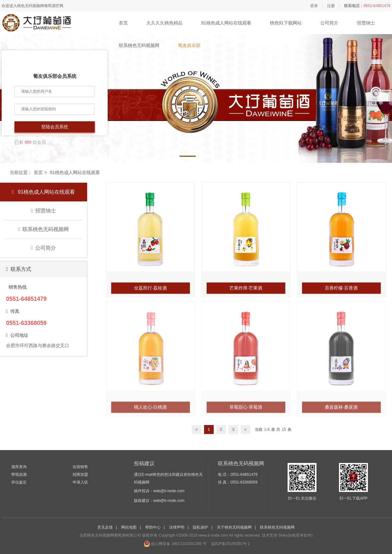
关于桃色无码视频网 (234, 527)
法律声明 (177, 527)
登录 (314, 6)
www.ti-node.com (213, 535)
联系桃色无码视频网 (139, 45)
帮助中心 (153, 527)
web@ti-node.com (169, 491)
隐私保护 (200, 527)
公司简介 (329, 23)
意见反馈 (105, 527)
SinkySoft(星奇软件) (295, 535)
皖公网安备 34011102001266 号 (175, 544)
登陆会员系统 (55, 127)
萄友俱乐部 (189, 45)
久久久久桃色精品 (165, 23)
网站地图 (129, 527)
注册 (331, 6)
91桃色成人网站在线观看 (226, 23)
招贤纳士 (366, 23)
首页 (123, 23)
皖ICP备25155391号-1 (230, 544)
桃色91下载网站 (286, 23)
